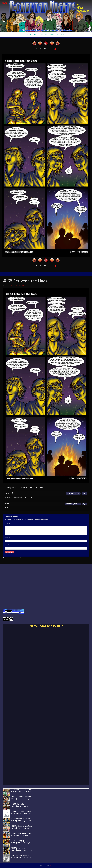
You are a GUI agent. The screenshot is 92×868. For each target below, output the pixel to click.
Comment (8, 524)
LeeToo (52, 866)
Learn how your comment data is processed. (41, 558)
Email (6, 545)
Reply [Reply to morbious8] (84, 493)
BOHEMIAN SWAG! (46, 626)
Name (7, 538)
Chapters (36, 34)
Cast (58, 34)
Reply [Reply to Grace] (84, 504)
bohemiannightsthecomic (37, 286)
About (52, 34)
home (29, 34)
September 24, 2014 (18, 286)
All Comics (45, 34)
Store (63, 34)
